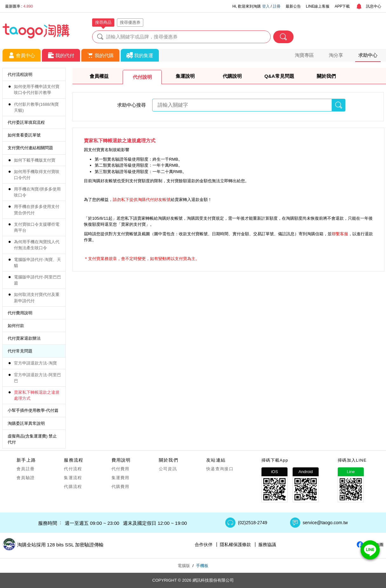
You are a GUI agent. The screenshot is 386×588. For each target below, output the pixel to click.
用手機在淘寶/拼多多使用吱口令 (37, 192)
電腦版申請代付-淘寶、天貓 (37, 263)
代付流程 (73, 469)
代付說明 (142, 77)
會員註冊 (26, 469)
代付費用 (121, 469)
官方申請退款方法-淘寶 (35, 363)
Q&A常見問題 (279, 76)
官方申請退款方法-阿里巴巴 (37, 378)
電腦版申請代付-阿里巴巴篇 (37, 280)
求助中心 (368, 55)
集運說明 (185, 76)
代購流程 (73, 487)
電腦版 (184, 566)
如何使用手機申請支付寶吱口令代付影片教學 (37, 90)
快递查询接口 (220, 469)
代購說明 (232, 76)
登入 (266, 6)
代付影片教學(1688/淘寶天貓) (36, 107)
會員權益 (99, 76)
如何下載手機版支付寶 (35, 160)
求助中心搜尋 (132, 105)
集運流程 (73, 478)
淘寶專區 (304, 55)
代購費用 (121, 487)
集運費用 (121, 478)
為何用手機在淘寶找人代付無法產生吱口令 (37, 245)
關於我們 (326, 76)
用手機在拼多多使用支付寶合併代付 (37, 210)
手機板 (202, 566)
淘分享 (336, 55)
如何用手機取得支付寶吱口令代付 (37, 175)
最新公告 (293, 6)
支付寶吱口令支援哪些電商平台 (37, 227)
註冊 (277, 6)
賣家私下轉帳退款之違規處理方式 (37, 395)
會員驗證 (26, 478)
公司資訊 (168, 469)
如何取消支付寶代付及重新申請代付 (37, 297)
